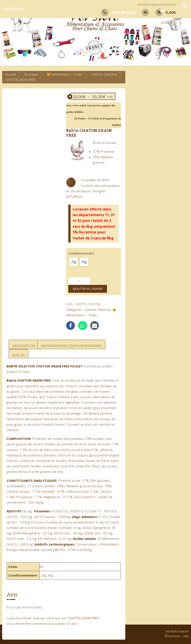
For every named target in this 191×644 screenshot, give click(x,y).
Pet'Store (13, 9)
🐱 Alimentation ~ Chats (65, 74)
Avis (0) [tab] (18, 355)
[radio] (74, 262)
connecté (39, 623)
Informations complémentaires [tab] (71, 346)
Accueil (11, 74)
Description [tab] (24, 346)
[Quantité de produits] (79, 281)
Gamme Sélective (104, 74)
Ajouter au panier (88, 289)
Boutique (31, 74)
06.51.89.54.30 (119, 12)
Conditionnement (82, 253)
